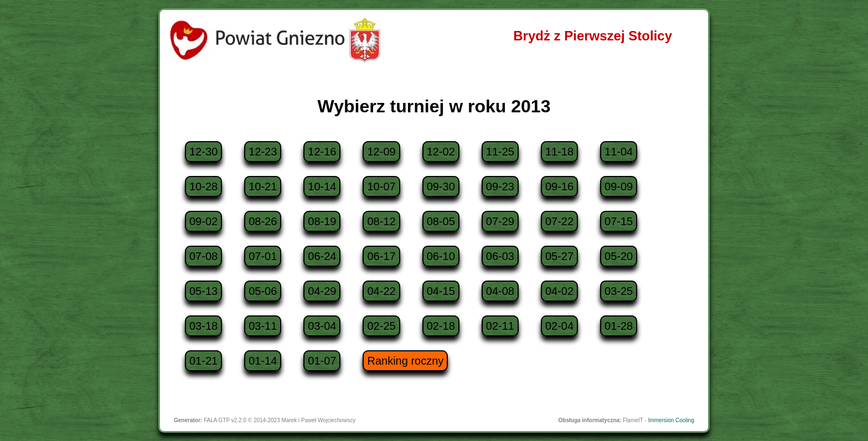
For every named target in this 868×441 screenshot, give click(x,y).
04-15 (441, 291)
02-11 (500, 326)
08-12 (381, 221)
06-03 (500, 256)
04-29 (322, 291)
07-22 (559, 221)
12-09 (381, 152)
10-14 (322, 186)
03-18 (203, 326)
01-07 (322, 361)
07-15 (619, 221)
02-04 (559, 326)
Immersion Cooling (671, 420)
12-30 (203, 152)
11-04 (619, 152)
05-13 (203, 291)
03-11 (263, 326)
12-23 (263, 152)
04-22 (381, 291)
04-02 (559, 291)
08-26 (263, 221)
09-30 (441, 186)
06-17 (381, 256)
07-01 (263, 256)
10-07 (381, 186)
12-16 (322, 152)
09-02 (203, 221)
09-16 (559, 186)
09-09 (619, 186)
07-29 (500, 221)
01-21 (203, 361)
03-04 (322, 326)
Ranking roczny (405, 361)
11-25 (500, 152)
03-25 (619, 291)
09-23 (500, 186)
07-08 (203, 256)
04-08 (500, 291)
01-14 (263, 361)
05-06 (263, 291)
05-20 (619, 256)
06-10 (441, 256)
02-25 (381, 326)
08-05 (441, 221)
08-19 (322, 221)
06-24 (322, 256)
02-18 (441, 326)
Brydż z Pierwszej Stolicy (593, 36)
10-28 (203, 186)
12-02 (441, 152)
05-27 (559, 256)
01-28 (619, 326)
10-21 (263, 186)
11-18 (559, 152)
